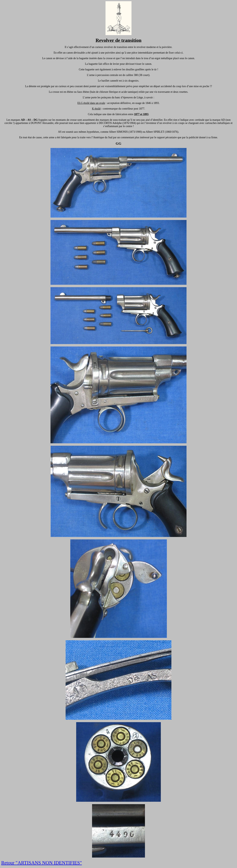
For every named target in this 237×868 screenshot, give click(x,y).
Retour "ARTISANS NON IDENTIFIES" (42, 863)
